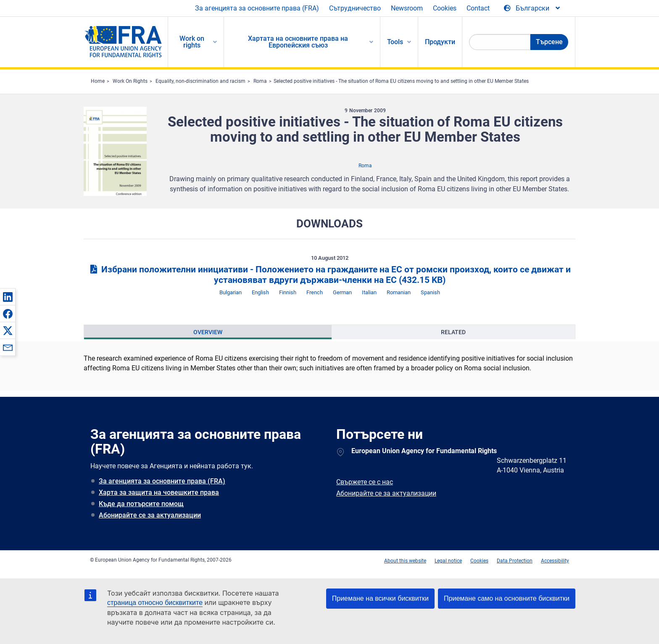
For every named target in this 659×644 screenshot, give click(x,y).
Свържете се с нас (365, 482)
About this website (405, 561)
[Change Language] (532, 8)
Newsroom (407, 8)
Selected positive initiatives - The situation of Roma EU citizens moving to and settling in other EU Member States (401, 81)
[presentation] (208, 332)
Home (98, 81)
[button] (8, 297)
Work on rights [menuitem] (192, 42)
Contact (478, 8)
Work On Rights (130, 81)
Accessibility (555, 561)
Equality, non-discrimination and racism (200, 81)
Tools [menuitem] (395, 42)
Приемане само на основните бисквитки (507, 598)
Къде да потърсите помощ (141, 504)
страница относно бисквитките (155, 603)
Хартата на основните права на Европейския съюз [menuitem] (298, 42)
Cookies (445, 8)
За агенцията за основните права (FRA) (257, 8)
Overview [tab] (208, 332)
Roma (260, 81)
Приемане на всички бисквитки (380, 598)
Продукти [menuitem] (440, 42)
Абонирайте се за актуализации (150, 515)
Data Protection (515, 561)
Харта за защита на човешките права (159, 492)
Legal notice (448, 561)
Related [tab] (453, 332)
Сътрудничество (355, 8)
